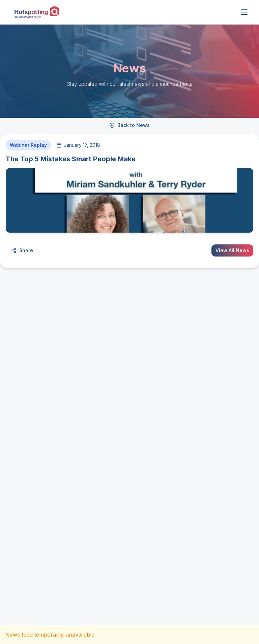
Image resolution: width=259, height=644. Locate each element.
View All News (232, 250)
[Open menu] (244, 12)
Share (22, 250)
